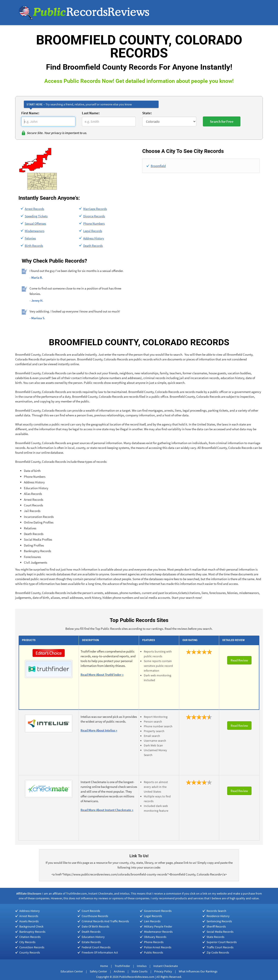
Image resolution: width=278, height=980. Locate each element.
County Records (30, 952)
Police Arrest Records (158, 947)
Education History (93, 937)
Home (104, 966)
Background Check (31, 926)
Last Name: (91, 113)
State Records (215, 937)
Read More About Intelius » (99, 730)
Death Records (93, 246)
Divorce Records (94, 216)
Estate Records (91, 942)
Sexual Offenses (35, 223)
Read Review (239, 660)
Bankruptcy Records (32, 932)
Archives (119, 971)
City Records (27, 942)
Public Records (154, 952)
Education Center (72, 971)
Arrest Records (34, 209)
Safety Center (98, 971)
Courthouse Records (95, 916)
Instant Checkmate (166, 966)
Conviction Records (32, 947)
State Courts (139, 971)
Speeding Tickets (36, 216)
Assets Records (29, 921)
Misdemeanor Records (158, 932)
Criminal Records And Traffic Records (105, 921)
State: (147, 113)
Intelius (142, 966)
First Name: (30, 113)
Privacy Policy (163, 971)
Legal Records (93, 231)
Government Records (158, 911)
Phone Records (154, 942)
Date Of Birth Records (95, 926)
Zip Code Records (218, 952)
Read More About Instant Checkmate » (107, 810)
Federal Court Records (96, 947)
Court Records (91, 911)
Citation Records (30, 937)
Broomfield (158, 166)
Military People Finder (158, 926)
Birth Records (34, 246)
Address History (94, 238)
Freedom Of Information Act (100, 952)
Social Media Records (220, 932)
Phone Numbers (94, 223)
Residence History (218, 916)
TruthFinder (122, 966)
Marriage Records (95, 209)
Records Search (216, 911)
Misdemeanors (35, 231)
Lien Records (152, 921)
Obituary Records (155, 937)
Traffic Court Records (220, 947)
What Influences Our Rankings (198, 971)
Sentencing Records (219, 921)
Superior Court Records (222, 942)
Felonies (30, 238)
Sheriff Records (216, 926)
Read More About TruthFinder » (102, 675)
